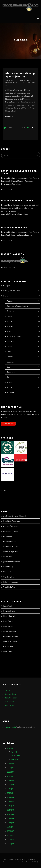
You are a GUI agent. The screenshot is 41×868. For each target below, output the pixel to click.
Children (10, 311)
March (14, 759)
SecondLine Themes (25, 862)
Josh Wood (8, 606)
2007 (11, 840)
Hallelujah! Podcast (11, 546)
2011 (11, 823)
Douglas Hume (9, 611)
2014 (11, 810)
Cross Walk (8, 536)
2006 (11, 844)
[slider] (17, 128)
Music (9, 331)
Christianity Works (11, 531)
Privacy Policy (32, 859)
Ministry (10, 321)
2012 (11, 818)
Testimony (11, 372)
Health (10, 316)
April (14, 752)
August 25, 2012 (11, 81)
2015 (11, 806)
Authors (10, 301)
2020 (11, 785)
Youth (9, 387)
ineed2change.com (11, 552)
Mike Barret (8, 626)
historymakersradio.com (17, 859)
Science (10, 357)
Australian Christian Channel (15, 516)
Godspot (7, 286)
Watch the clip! (8, 268)
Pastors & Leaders (14, 336)
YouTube (11, 392)
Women (10, 382)
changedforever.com (11, 526)
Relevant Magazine (11, 582)
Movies (10, 326)
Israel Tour (8, 557)
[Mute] (28, 128)
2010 (11, 827)
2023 (11, 772)
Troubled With (9, 587)
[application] (21, 128)
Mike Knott (8, 652)
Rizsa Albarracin (10, 616)
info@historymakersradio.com (18, 214)
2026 (10, 748)
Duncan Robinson (10, 641)
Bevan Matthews (10, 631)
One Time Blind (9, 577)
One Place (7, 572)
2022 (11, 776)
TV (8, 377)
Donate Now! (8, 424)
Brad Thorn (8, 621)
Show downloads (9, 727)
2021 (11, 780)
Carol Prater (8, 647)
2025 (11, 763)
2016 (11, 802)
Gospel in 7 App (9, 541)
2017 (11, 797)
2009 (11, 831)
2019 (11, 789)
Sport (9, 367)
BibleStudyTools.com (12, 521)
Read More (9, 117)
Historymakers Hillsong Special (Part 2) (20, 75)
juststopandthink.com (12, 562)
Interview (7, 296)
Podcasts (10, 342)
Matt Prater (24, 81)
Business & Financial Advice (18, 306)
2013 (11, 814)
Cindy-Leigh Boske (11, 636)
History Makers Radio (12, 291)
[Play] (5, 128)
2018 (11, 793)
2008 (11, 835)
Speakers (11, 362)
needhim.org (8, 567)
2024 (11, 768)
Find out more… (7, 190)
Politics (10, 347)
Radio (9, 352)
